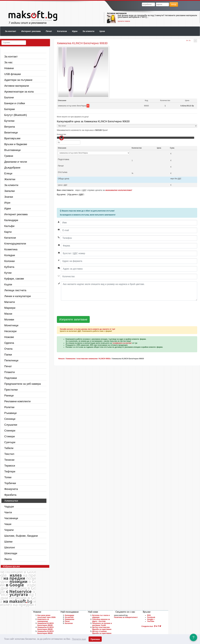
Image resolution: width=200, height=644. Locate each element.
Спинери (10, 431)
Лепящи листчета (15, 290)
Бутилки (9, 121)
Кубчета (9, 267)
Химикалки (11, 501)
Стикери (9, 436)
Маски (8, 314)
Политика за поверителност (126, 617)
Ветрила (10, 127)
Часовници (11, 518)
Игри (7, 203)
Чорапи (9, 530)
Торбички (10, 483)
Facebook (151, 617)
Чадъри (9, 507)
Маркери (10, 308)
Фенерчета (11, 489)
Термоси (10, 466)
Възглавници (12, 150)
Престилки (11, 390)
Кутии (8, 273)
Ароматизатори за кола (19, 92)
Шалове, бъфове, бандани (21, 536)
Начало (61, 359)
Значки (9, 197)
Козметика (11, 249)
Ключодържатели (15, 244)
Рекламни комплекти (17, 401)
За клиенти (88, 31)
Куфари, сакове (14, 279)
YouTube (151, 621)
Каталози (62, 31)
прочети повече (124, 21)
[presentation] (79, 308)
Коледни (10, 255)
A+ (187, 41)
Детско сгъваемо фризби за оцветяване (102, 632)
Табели (9, 448)
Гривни (9, 156)
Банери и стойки (15, 103)
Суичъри (10, 442)
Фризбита (10, 495)
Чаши (8, 524)
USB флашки (12, 74)
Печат (49, 31)
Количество (61, 134)
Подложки (11, 378)
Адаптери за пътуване (18, 80)
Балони (9, 97)
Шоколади (11, 553)
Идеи (75, 31)
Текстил (9, 454)
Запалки (9, 191)
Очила (8, 349)
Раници (9, 395)
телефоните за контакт (122, 343)
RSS (149, 615)
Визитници (11, 132)
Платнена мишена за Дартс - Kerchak (101, 620)
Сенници (10, 419)
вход (174, 4)
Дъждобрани (12, 168)
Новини (9, 68)
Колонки (9, 261)
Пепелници (11, 360)
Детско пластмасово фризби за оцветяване (102, 628)
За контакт (11, 31)
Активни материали (117, 13)
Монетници (11, 325)
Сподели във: (147, 626)
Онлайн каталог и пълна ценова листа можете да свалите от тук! (87, 329)
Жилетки (10, 179)
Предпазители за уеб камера (22, 384)
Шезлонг (10, 547)
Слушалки (11, 425)
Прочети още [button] (79, 639)
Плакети (9, 372)
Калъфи (9, 226)
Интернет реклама (31, 31)
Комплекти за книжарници (43, 620)
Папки (8, 355)
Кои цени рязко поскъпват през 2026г (47, 616)
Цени (102, 31)
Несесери (10, 331)
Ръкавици (10, 413)
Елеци (8, 173)
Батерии (9, 109)
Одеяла (9, 343)
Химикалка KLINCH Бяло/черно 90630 (45, 624)
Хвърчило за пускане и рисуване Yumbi (102, 624)
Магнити (10, 302)
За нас (8, 62)
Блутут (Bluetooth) (16, 115)
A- (190, 41)
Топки (8, 477)
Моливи (9, 320)
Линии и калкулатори (17, 296)
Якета (8, 559)
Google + (151, 619)
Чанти (8, 512)
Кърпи (8, 284)
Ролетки (9, 407)
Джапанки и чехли (16, 162)
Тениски (9, 460)
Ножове (9, 337)
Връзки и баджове (16, 144)
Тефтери (10, 471)
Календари (11, 220)
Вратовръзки (12, 138)
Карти (8, 232)
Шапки (8, 542)
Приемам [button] (95, 639)
